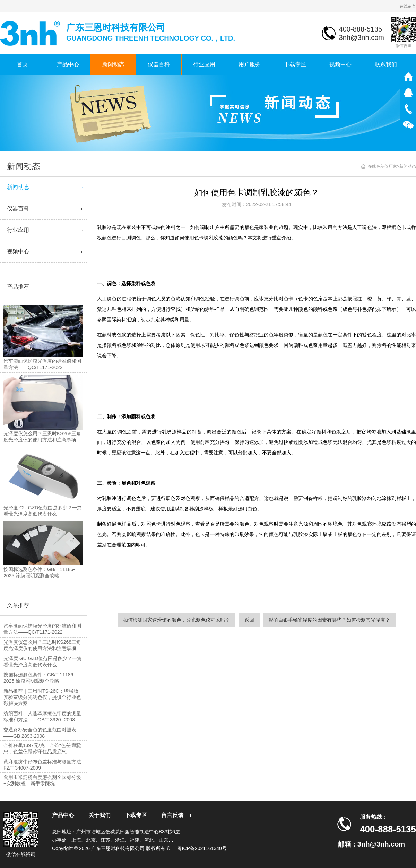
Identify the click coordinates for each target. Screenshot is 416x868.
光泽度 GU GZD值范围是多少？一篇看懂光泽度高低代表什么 (43, 661)
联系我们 (386, 64)
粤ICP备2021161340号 (202, 848)
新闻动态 (113, 64)
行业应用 (204, 64)
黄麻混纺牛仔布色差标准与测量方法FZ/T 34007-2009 (42, 765)
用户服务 (250, 64)
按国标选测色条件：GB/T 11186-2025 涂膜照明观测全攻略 (39, 678)
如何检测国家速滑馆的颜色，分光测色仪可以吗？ (176, 620)
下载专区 (295, 64)
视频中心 (340, 64)
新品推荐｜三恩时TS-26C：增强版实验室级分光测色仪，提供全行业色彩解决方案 (42, 697)
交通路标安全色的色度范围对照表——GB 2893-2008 (40, 733)
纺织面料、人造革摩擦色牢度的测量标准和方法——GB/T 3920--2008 (42, 717)
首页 (23, 64)
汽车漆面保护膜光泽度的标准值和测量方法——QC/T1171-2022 (42, 629)
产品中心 (68, 64)
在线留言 (408, 6)
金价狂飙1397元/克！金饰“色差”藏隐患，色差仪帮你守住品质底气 (43, 748)
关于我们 (99, 815)
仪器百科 (159, 64)
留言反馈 (172, 815)
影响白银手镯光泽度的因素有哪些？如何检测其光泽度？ (329, 620)
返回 (249, 620)
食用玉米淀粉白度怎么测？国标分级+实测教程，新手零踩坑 (42, 780)
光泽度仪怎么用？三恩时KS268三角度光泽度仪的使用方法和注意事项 (42, 645)
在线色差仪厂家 (382, 166)
